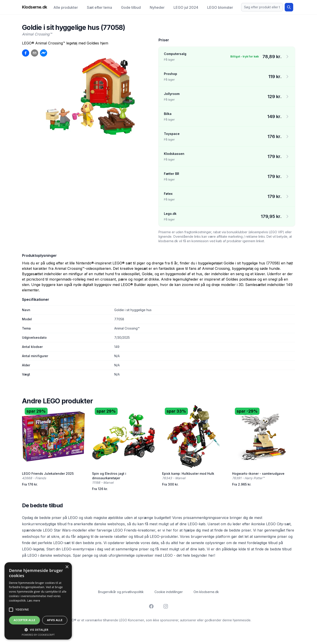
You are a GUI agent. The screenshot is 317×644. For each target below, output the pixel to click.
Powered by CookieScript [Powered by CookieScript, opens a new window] (38, 635)
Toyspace (172, 134)
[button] (38, 630)
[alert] (38, 601)
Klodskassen (174, 154)
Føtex (168, 194)
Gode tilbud (131, 7)
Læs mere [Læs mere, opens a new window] (34, 601)
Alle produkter (66, 7)
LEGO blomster (220, 7)
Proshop (171, 74)
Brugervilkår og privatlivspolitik (121, 592)
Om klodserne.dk (206, 592)
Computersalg (175, 54)
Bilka (168, 114)
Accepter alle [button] (24, 620)
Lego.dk (170, 214)
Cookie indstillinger (169, 592)
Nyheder (157, 7)
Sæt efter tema (99, 7)
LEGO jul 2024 (186, 7)
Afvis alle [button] (55, 620)
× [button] (67, 567)
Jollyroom (172, 94)
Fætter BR (172, 174)
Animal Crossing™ (37, 34)
